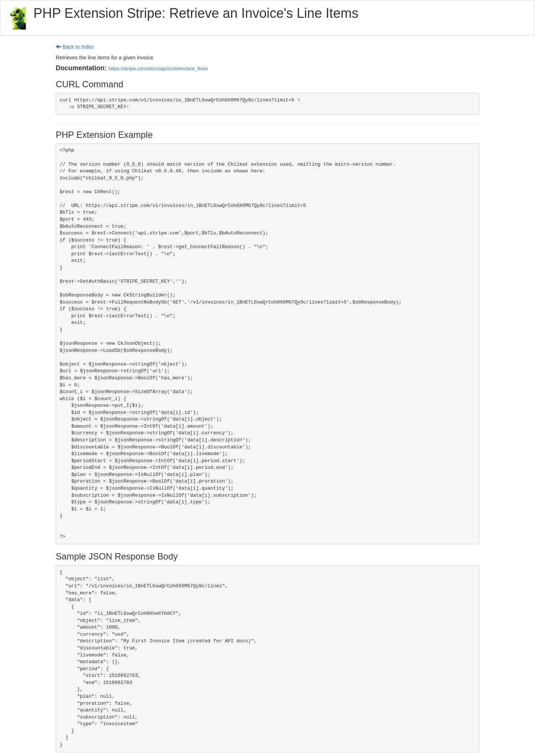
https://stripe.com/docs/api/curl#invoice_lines (158, 69)
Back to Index (75, 47)
